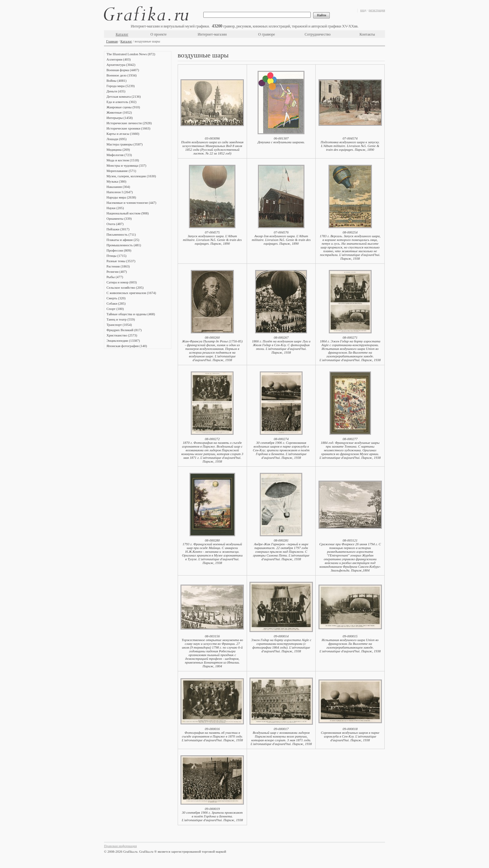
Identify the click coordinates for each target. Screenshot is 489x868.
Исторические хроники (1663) (128, 128)
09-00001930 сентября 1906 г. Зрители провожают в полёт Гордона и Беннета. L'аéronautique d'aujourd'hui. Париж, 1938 (212, 814)
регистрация (377, 10)
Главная (112, 41)
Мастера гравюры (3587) (125, 144)
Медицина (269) (118, 150)
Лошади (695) (116, 139)
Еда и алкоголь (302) (121, 102)
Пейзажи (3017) (118, 229)
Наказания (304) (118, 187)
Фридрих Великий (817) (124, 330)
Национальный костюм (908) (128, 213)
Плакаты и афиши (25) (123, 240)
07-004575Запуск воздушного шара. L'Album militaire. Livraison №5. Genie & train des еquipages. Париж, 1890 (212, 238)
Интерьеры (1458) (120, 118)
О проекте (159, 34)
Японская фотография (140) (127, 346)
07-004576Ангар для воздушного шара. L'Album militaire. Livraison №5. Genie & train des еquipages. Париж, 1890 (281, 238)
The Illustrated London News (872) (131, 54)
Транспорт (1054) (119, 325)
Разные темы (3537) (121, 261)
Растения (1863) (118, 266)
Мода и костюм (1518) (123, 160)
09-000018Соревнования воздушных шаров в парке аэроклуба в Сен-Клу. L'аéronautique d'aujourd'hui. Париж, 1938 (350, 734)
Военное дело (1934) (121, 75)
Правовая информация (120, 846)
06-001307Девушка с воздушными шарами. (281, 140)
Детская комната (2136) (124, 96)
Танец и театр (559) (121, 319)
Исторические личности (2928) (129, 123)
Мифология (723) (119, 155)
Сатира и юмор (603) (122, 282)
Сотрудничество (318, 34)
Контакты (367, 34)
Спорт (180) (115, 309)
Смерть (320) (116, 298)
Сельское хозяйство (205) (125, 287)
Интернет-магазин (212, 34)
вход (363, 10)
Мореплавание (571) (121, 171)
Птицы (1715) (116, 256)
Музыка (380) (116, 181)
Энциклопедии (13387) (123, 341)
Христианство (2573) (122, 335)
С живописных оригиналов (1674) (131, 293)
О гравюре (267, 34)
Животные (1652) (119, 112)
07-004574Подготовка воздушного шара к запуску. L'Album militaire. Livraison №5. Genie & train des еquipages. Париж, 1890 (350, 144)
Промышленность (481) (124, 245)
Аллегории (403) (119, 59)
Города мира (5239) (121, 86)
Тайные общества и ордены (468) (131, 314)
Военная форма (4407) (123, 70)
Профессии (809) (119, 250)
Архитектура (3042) (121, 65)
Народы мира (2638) (121, 197)
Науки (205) (115, 208)
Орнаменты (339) (119, 218)
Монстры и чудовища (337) (126, 165)
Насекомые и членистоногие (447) (131, 203)
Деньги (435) (116, 91)
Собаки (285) (116, 303)
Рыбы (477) (115, 277)
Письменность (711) (121, 234)
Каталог (122, 34)
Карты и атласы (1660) (123, 134)
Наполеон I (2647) (120, 192)
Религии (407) (117, 272)
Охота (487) (115, 224)
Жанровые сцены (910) (123, 107)
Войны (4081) (116, 81)
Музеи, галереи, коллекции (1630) (131, 176)
